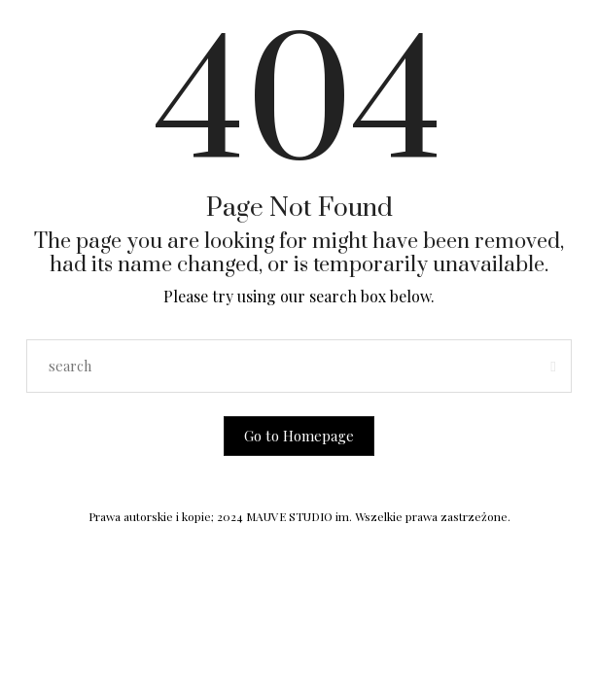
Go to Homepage (299, 436)
